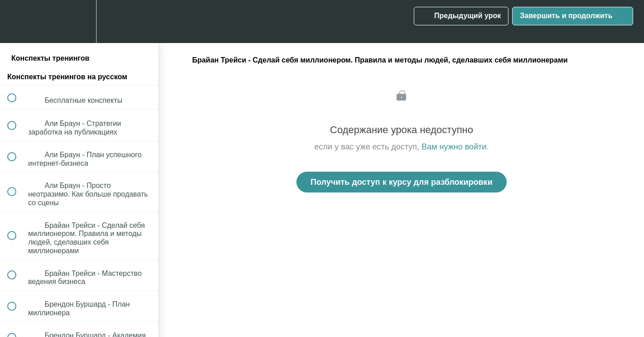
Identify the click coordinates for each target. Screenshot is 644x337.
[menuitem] (79, 22)
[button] (17, 22)
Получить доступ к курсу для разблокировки (401, 182)
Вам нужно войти (454, 147)
